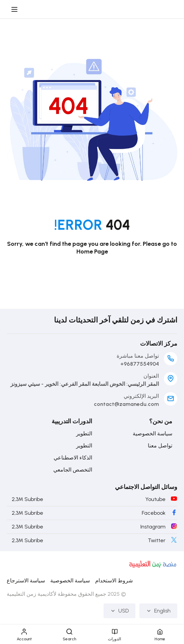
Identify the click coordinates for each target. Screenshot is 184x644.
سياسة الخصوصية (152, 434)
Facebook (154, 513)
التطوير (84, 434)
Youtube (156, 499)
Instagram (153, 527)
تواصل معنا (160, 446)
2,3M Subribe (27, 499)
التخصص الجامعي (73, 470)
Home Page (92, 252)
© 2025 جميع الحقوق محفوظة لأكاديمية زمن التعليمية (66, 594)
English (158, 611)
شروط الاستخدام (114, 581)
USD (119, 611)
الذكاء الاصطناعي (73, 458)
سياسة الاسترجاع (26, 581)
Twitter (157, 540)
